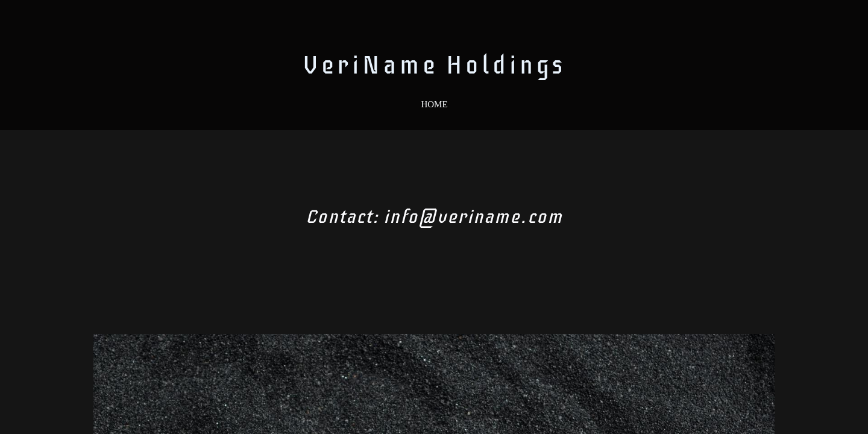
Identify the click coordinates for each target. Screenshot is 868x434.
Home (434, 104)
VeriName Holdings (434, 65)
